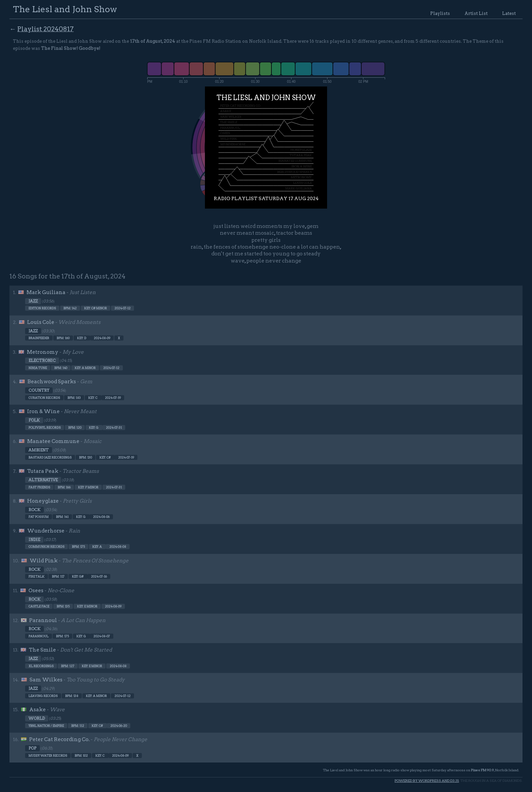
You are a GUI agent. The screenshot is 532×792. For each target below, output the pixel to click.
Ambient (39, 450)
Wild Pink (44, 561)
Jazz (33, 301)
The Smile (42, 650)
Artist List (476, 13)
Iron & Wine (43, 411)
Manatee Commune (53, 441)
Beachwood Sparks (52, 382)
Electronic (42, 361)
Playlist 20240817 (45, 29)
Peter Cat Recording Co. (59, 739)
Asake (37, 710)
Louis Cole (41, 322)
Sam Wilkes (46, 680)
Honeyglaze (43, 501)
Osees (36, 591)
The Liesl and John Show (65, 9)
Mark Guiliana (46, 292)
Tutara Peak (43, 471)
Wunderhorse (46, 531)
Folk (34, 420)
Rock (34, 510)
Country (39, 390)
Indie (34, 540)
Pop (32, 748)
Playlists (440, 13)
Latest (509, 13)
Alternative (43, 480)
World (37, 718)
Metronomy (43, 352)
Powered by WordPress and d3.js (427, 781)
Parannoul (43, 620)
